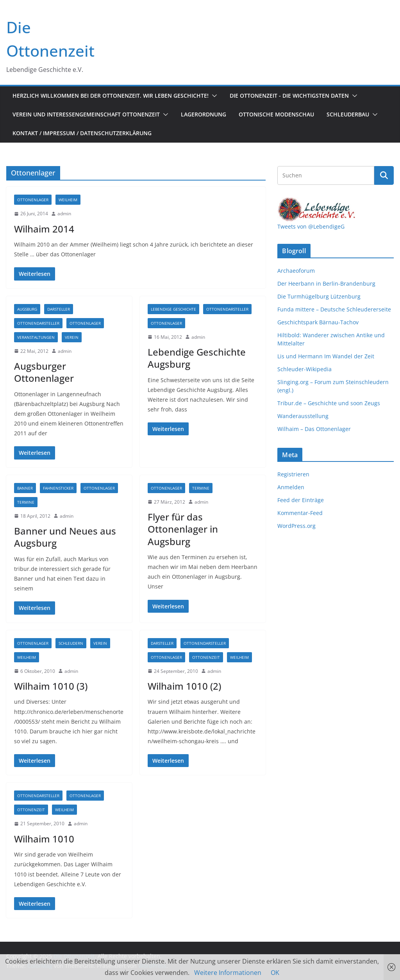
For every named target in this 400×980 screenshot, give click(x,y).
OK (275, 973)
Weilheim (68, 200)
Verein (72, 337)
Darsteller (59, 309)
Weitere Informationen (228, 973)
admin (64, 214)
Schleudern (71, 643)
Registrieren (293, 474)
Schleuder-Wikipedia (304, 369)
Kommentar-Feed (300, 513)
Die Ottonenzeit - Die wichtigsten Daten (289, 96)
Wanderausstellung (303, 416)
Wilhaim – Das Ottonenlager (314, 429)
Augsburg (27, 309)
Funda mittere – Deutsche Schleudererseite (334, 309)
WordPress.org (296, 526)
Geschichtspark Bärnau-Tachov (318, 322)
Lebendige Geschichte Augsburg (197, 358)
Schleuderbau (348, 114)
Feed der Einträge (301, 500)
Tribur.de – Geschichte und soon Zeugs (329, 403)
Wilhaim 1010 (44, 839)
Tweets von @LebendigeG (311, 226)
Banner (25, 488)
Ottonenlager (33, 200)
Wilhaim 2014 (44, 229)
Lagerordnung (204, 114)
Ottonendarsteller (38, 323)
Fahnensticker (58, 488)
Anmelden (291, 487)
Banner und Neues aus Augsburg (65, 537)
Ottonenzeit (206, 657)
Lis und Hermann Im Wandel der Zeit (326, 356)
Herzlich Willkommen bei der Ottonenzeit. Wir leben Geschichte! (111, 96)
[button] (213, 96)
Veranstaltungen (36, 337)
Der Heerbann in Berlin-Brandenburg (326, 283)
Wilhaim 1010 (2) (184, 686)
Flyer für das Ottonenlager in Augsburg (183, 529)
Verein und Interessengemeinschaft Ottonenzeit (86, 114)
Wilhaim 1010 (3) (51, 686)
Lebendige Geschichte (173, 309)
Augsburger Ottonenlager (44, 372)
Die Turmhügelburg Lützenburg (319, 296)
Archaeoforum (296, 271)
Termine (26, 502)
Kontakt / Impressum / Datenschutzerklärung (82, 133)
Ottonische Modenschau (276, 114)
